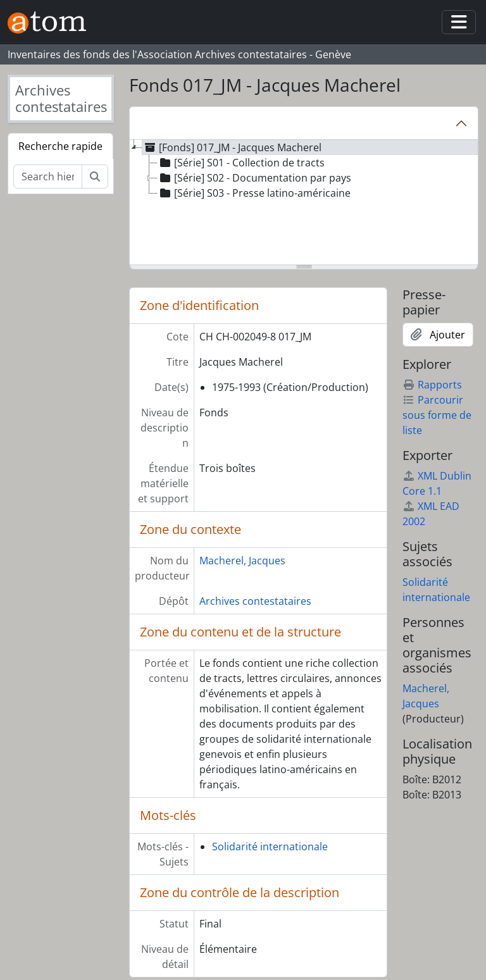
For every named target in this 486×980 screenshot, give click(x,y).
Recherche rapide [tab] (60, 146)
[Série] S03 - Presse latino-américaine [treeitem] (254, 193)
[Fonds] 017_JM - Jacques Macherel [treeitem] (232, 147)
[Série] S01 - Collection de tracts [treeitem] (241, 163)
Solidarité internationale (270, 847)
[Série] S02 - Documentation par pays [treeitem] (254, 178)
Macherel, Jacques (242, 561)
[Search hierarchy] (48, 177)
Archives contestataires (255, 601)
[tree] (304, 203)
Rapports (432, 385)
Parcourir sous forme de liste (437, 415)
